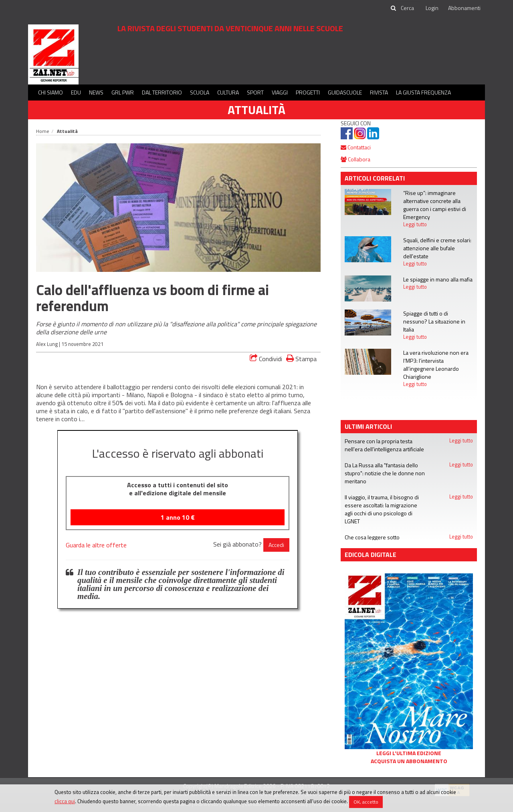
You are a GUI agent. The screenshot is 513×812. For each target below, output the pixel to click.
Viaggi (280, 92)
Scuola (200, 92)
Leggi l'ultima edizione (409, 753)
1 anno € (178, 517)
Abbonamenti (464, 8)
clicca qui (65, 801)
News (96, 92)
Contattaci (356, 147)
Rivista (379, 92)
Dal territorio (162, 92)
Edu (76, 92)
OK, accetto (366, 802)
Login (432, 8)
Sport (255, 92)
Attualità (256, 110)
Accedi (276, 545)
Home (43, 131)
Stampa (301, 359)
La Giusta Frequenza (423, 92)
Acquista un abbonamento (409, 761)
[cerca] (408, 8)
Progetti (308, 92)
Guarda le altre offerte (96, 545)
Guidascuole (345, 92)
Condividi (266, 359)
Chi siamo (50, 92)
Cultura (228, 92)
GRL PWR (123, 92)
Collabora (355, 159)
